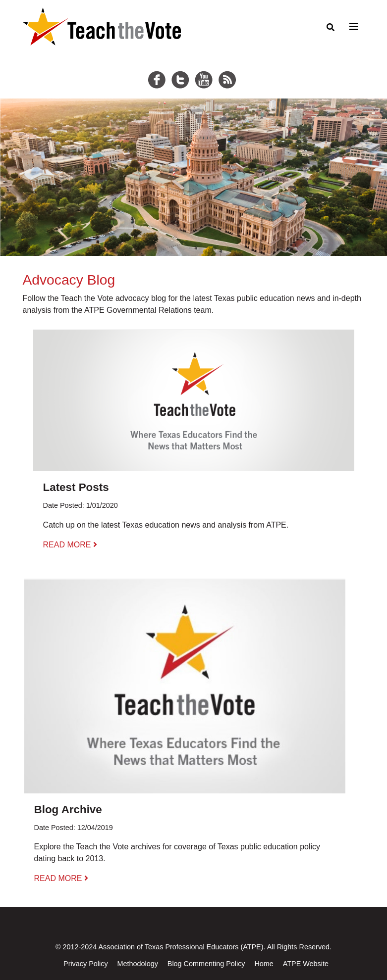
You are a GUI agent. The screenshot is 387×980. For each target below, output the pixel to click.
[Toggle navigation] (352, 27)
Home (264, 964)
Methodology (137, 964)
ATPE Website (306, 964)
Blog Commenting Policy (206, 964)
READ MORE (70, 545)
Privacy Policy (86, 964)
